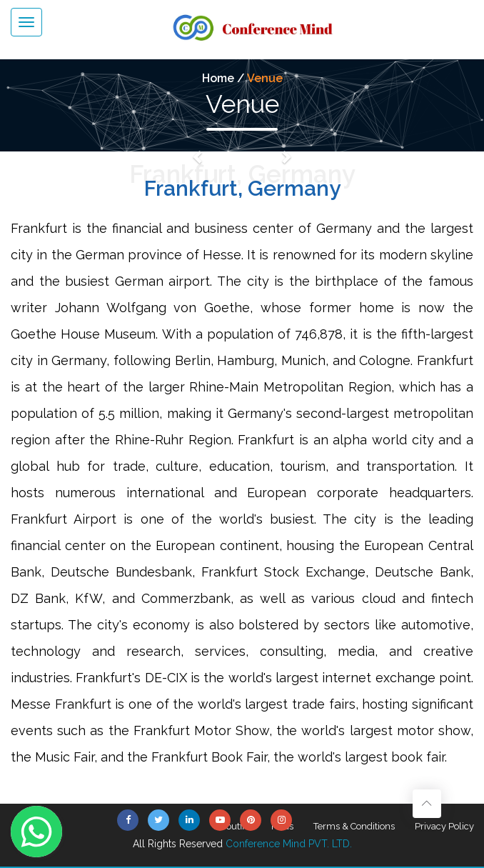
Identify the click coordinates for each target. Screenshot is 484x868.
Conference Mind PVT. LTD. (289, 844)
